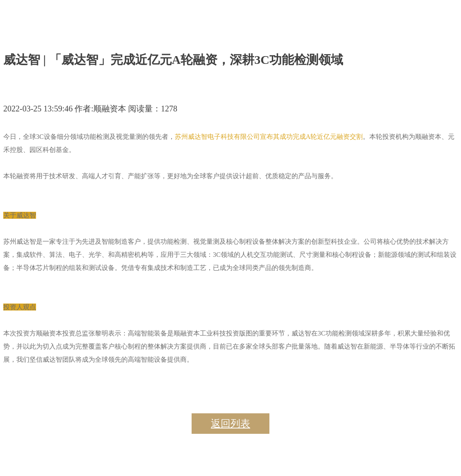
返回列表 (230, 424)
